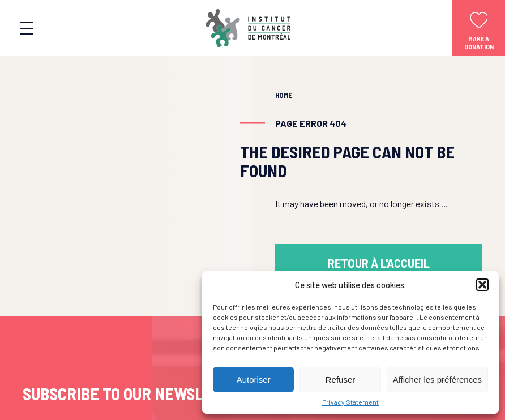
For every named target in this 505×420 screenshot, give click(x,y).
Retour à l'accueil (379, 263)
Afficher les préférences (437, 380)
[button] (482, 285)
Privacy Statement (350, 402)
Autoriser (254, 380)
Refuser (341, 380)
